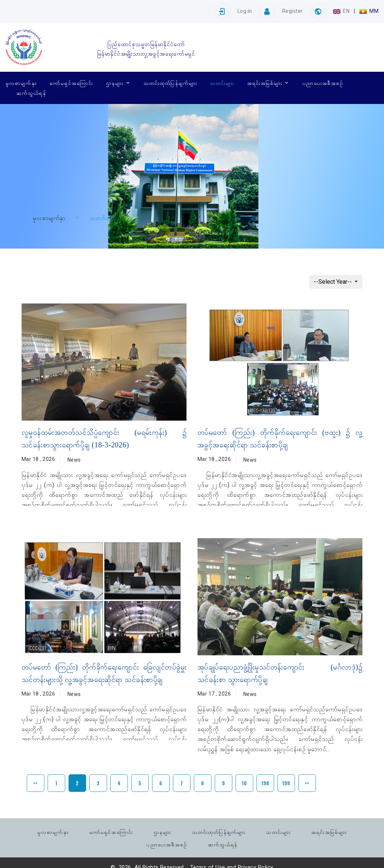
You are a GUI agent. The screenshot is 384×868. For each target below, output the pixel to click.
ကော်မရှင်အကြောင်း (71, 83)
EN (342, 11)
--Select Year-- (334, 282)
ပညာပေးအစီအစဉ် (323, 83)
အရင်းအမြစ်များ (265, 83)
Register (293, 11)
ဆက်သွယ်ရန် (31, 93)
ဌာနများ (115, 83)
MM (369, 11)
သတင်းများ (222, 83)
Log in (245, 11)
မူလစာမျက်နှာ (21, 83)
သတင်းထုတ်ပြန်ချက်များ (170, 83)
